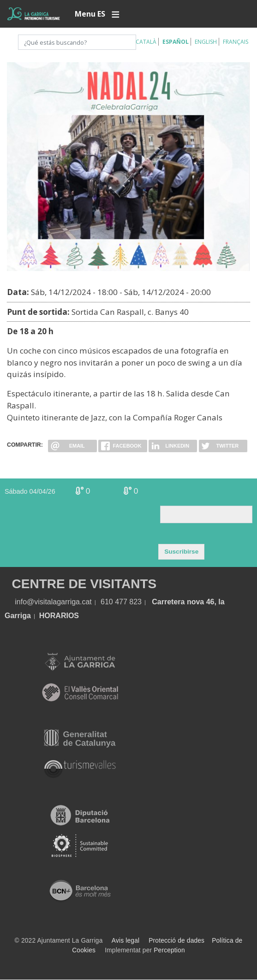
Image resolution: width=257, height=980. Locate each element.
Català (146, 42)
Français (236, 42)
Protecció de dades (176, 941)
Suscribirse (181, 552)
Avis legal (126, 941)
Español (176, 42)
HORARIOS (59, 616)
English (206, 42)
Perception (169, 950)
